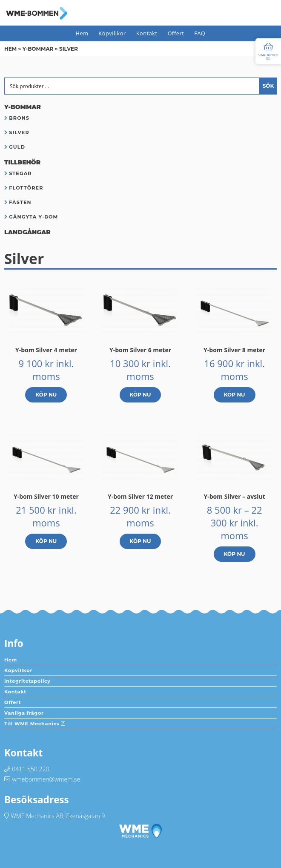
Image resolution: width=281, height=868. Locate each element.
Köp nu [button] (46, 395)
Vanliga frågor (24, 713)
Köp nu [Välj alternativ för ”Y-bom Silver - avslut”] (235, 554)
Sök (268, 86)
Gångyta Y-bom (33, 217)
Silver (19, 132)
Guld (17, 147)
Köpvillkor (112, 33)
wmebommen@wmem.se (46, 779)
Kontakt (147, 33)
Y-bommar (38, 49)
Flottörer (26, 188)
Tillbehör (22, 162)
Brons (19, 118)
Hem (82, 33)
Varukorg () (268, 57)
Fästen (20, 202)
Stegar (20, 173)
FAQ (200, 33)
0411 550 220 (30, 769)
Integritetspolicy (27, 681)
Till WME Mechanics (35, 724)
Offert (176, 33)
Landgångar (27, 232)
